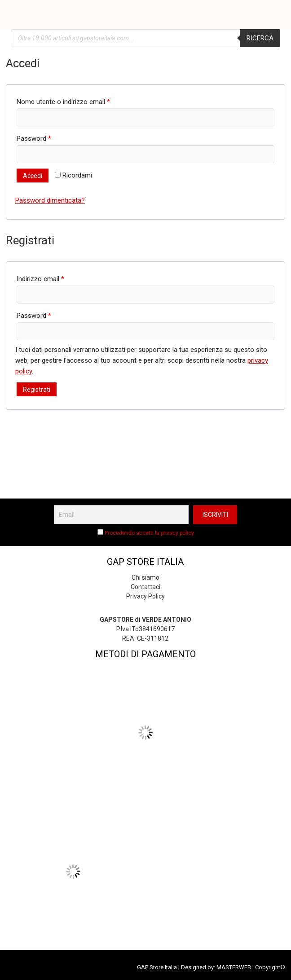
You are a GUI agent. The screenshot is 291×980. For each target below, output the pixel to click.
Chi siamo (145, 577)
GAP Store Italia (157, 967)
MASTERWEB (234, 967)
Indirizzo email (40, 279)
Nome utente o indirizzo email (63, 102)
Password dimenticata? (50, 200)
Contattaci (145, 587)
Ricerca (260, 38)
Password (34, 139)
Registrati (37, 390)
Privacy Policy (145, 596)
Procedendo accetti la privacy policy (149, 533)
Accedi (33, 176)
